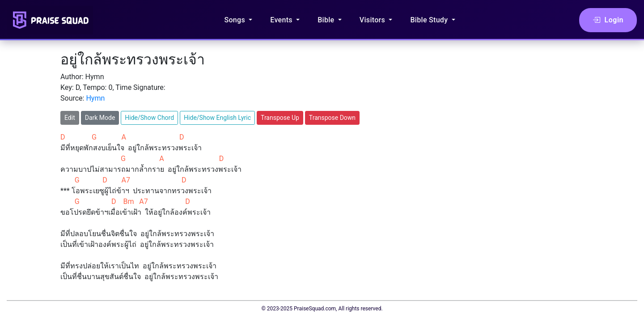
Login (608, 20)
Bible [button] (327, 20)
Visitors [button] (373, 20)
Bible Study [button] (430, 20)
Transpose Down (332, 118)
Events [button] (282, 20)
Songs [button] (235, 20)
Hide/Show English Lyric (217, 118)
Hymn (95, 98)
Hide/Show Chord (149, 118)
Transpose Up (280, 118)
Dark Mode (100, 118)
